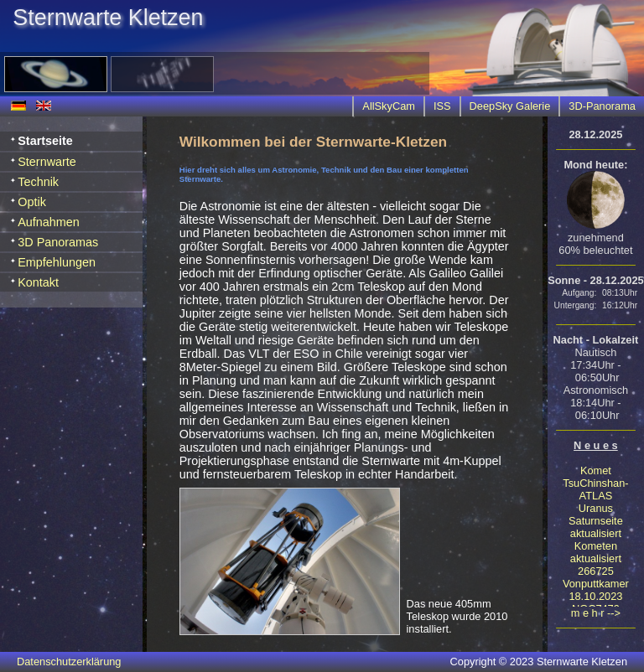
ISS (442, 106)
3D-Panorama (602, 106)
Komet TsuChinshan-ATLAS (595, 483)
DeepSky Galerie (510, 106)
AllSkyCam (389, 106)
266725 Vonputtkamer (596, 577)
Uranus (596, 508)
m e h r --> (596, 613)
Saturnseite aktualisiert (596, 527)
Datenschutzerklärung (69, 662)
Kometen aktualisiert (596, 552)
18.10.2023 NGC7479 (595, 602)
